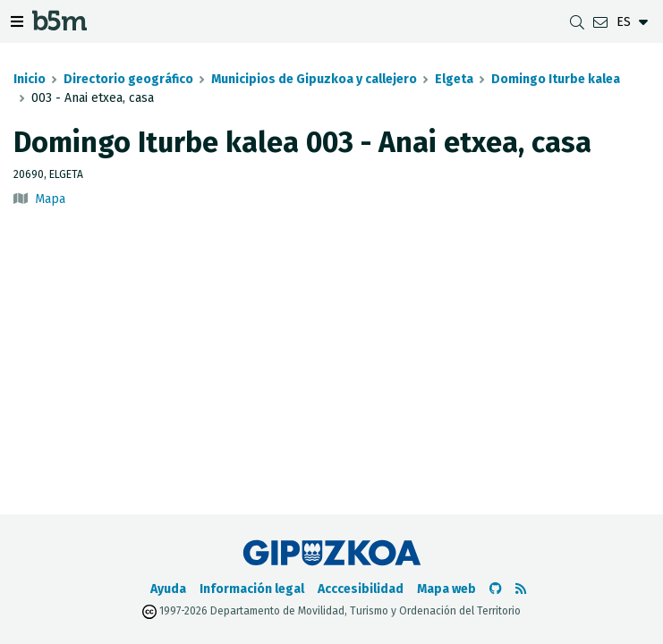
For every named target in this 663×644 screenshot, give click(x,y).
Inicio (30, 79)
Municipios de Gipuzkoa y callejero (314, 79)
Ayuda (168, 589)
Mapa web (446, 589)
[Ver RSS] (521, 589)
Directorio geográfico (128, 79)
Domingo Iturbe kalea (556, 79)
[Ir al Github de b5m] (496, 589)
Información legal (252, 589)
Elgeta (454, 79)
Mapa (50, 199)
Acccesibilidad (361, 589)
